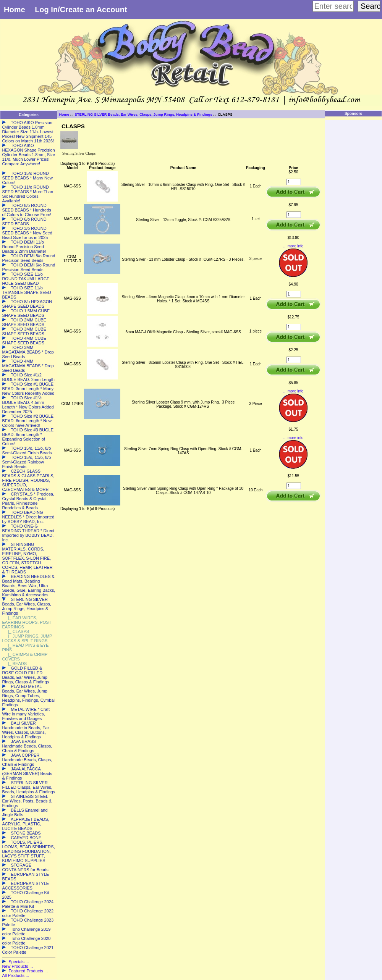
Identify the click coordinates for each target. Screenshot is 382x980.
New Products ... (17, 966)
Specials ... (19, 962)
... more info (294, 246)
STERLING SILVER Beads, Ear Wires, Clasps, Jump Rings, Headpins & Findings (143, 114)
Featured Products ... (28, 971)
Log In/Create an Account (81, 10)
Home (15, 10)
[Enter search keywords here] (333, 6)
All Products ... (15, 975)
